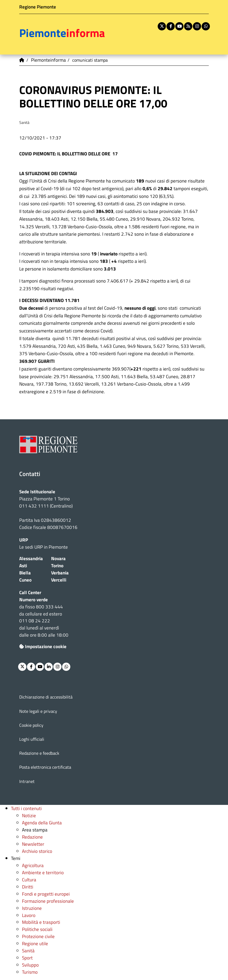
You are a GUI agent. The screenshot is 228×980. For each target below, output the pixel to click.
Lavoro (29, 915)
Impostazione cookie (43, 646)
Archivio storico (37, 851)
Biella (25, 573)
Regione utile (35, 943)
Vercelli (59, 580)
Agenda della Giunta (42, 823)
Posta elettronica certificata (45, 767)
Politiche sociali (37, 929)
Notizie (29, 815)
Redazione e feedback (39, 753)
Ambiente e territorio (43, 872)
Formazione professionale (48, 901)
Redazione (32, 837)
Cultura (29, 880)
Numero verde (34, 599)
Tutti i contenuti (26, 808)
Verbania (60, 573)
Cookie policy (31, 725)
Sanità (28, 951)
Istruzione (32, 908)
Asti (23, 566)
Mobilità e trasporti (41, 922)
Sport (27, 958)
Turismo (30, 972)
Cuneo (25, 580)
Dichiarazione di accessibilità (46, 697)
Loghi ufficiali (32, 739)
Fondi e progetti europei (46, 894)
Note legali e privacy (38, 711)
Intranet (27, 781)
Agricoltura (33, 865)
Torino (57, 566)
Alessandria (31, 558)
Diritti (28, 887)
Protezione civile (38, 936)
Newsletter (33, 844)
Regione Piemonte (38, 7)
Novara (58, 558)
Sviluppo (30, 965)
